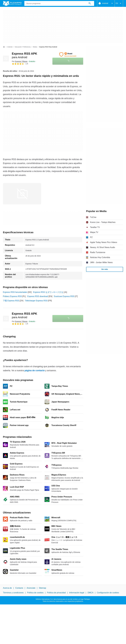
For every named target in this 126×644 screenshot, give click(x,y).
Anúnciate (31, 588)
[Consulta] (59, 3)
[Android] (10, 47)
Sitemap (43, 588)
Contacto (19, 588)
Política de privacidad (56, 593)
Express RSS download (38, 296)
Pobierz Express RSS (12, 296)
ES (119, 3)
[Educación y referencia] (23, 47)
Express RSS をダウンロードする (48, 292)
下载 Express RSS (11, 301)
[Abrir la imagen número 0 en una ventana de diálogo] (22, 194)
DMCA (91, 593)
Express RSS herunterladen (15, 292)
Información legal (77, 593)
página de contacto (35, 371)
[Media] (35, 47)
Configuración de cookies (108, 593)
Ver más (105, 269)
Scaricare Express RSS (64, 296)
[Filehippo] (12, 3)
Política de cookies (35, 593)
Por (20, 61)
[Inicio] (4, 47)
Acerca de (7, 588)
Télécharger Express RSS (36, 301)
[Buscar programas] (90, 3)
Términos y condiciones (13, 593)
